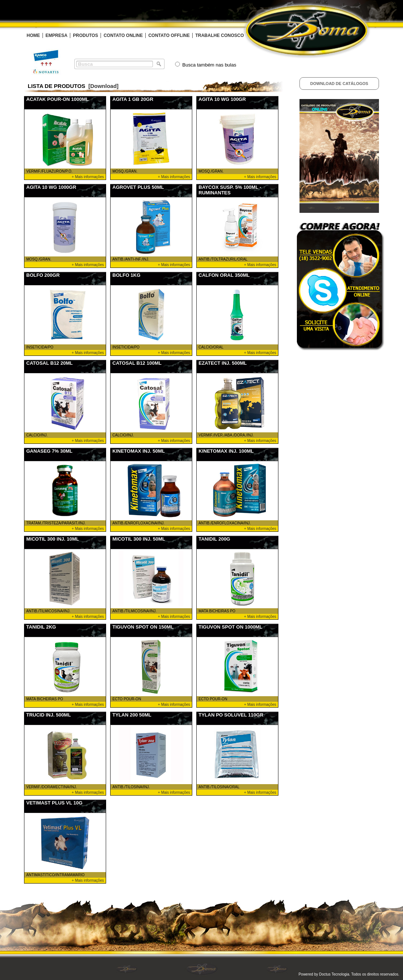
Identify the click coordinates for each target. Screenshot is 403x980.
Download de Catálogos (339, 84)
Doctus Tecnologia (334, 974)
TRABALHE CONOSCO (219, 35)
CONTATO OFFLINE (169, 35)
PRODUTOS (85, 35)
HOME (33, 35)
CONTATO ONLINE (123, 35)
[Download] (104, 86)
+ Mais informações (88, 177)
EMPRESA (56, 35)
